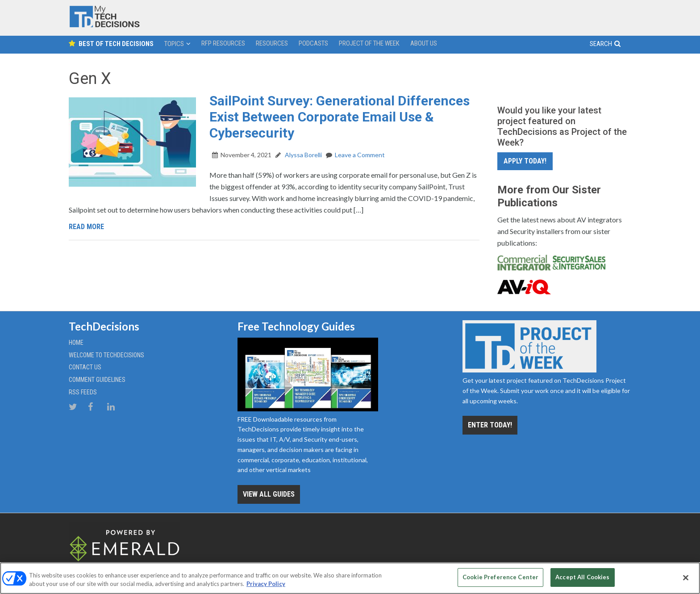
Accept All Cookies (582, 577)
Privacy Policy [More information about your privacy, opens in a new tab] (266, 584)
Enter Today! (490, 425)
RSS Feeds (83, 392)
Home (76, 343)
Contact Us (85, 367)
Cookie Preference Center (500, 577)
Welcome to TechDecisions (106, 355)
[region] (350, 578)
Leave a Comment (360, 155)
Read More (86, 227)
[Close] (686, 577)
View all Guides (269, 494)
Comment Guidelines (97, 380)
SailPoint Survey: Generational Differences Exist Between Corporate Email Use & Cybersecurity (340, 117)
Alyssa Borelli (303, 155)
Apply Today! (525, 161)
